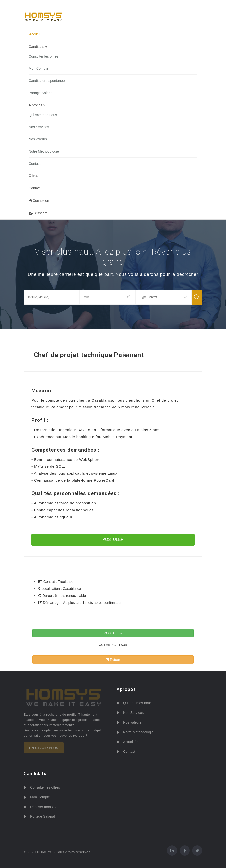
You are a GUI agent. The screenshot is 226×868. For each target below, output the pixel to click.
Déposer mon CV (43, 807)
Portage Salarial (41, 93)
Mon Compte (38, 68)
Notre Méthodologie (44, 151)
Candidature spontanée (47, 81)
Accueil (35, 34)
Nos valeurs (38, 139)
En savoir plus (44, 748)
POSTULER (113, 540)
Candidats (38, 47)
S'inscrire (38, 213)
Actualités (131, 742)
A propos (37, 105)
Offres (33, 176)
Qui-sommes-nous (43, 115)
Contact (35, 164)
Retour (113, 660)
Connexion (39, 201)
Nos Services (39, 127)
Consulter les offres (43, 56)
